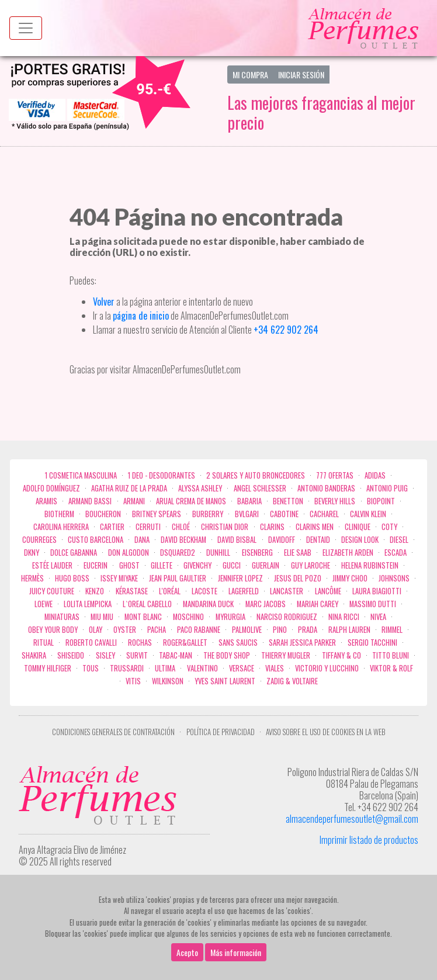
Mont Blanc (143, 617)
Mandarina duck (208, 604)
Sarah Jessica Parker (302, 643)
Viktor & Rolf (391, 668)
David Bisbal (237, 540)
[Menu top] (26, 28)
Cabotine (284, 514)
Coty (389, 527)
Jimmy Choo (350, 578)
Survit (137, 655)
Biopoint (381, 501)
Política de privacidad (221, 732)
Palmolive (247, 630)
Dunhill (218, 553)
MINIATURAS (62, 617)
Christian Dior (225, 527)
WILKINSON (168, 681)
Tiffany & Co (341, 655)
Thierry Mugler (286, 655)
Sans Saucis (238, 643)
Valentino (202, 668)
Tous (91, 668)
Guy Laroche (311, 565)
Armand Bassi (90, 501)
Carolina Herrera (61, 527)
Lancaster (287, 591)
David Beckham (183, 540)
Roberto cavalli (91, 643)
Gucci (232, 565)
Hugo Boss (72, 578)
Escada (396, 553)
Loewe (44, 604)
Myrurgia (230, 617)
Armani (134, 501)
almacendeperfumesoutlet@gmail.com (352, 819)
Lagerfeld (244, 591)
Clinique (358, 527)
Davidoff (282, 540)
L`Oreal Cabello (147, 604)
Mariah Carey (318, 604)
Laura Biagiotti (377, 591)
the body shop (227, 655)
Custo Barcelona (96, 540)
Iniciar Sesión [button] (301, 75)
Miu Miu (102, 617)
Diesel (399, 540)
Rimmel (392, 630)
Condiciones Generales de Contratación (113, 732)
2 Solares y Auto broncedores (256, 475)
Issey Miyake (119, 578)
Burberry (208, 514)
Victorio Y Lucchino (327, 668)
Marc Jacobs (266, 604)
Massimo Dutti (373, 604)
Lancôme (328, 591)
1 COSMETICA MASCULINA (81, 475)
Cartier (112, 527)
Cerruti (148, 527)
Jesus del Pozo (298, 578)
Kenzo (95, 591)
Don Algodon (129, 553)
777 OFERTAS (335, 475)
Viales (275, 668)
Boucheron (103, 514)
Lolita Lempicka (88, 604)
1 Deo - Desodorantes (162, 475)
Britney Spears (157, 514)
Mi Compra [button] (250, 75)
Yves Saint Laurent (225, 681)
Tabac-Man (176, 655)
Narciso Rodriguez (287, 617)
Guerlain (266, 565)
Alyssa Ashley (200, 488)
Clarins (272, 527)
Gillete (162, 565)
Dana (142, 540)
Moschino (188, 617)
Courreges (39, 540)
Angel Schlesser (260, 488)
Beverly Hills (335, 501)
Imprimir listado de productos (369, 840)
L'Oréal (170, 591)
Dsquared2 (178, 553)
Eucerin (96, 565)
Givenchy (197, 565)
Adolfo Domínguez (51, 488)
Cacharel (324, 514)
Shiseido (71, 655)
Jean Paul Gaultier (178, 578)
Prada (308, 630)
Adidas (375, 475)
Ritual (44, 643)
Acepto (187, 952)
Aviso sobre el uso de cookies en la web (325, 732)
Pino (280, 630)
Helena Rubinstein (370, 565)
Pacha (157, 630)
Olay (96, 630)
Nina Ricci (344, 617)
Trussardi (127, 668)
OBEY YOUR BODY (53, 630)
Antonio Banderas (326, 488)
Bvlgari (247, 514)
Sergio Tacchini (372, 643)
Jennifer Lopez (240, 578)
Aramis (46, 501)
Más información (236, 952)
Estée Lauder (52, 565)
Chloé (181, 527)
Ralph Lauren (349, 630)
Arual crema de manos (191, 501)
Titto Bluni (391, 655)
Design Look (360, 540)
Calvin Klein (368, 514)
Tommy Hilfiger (48, 668)
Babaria (249, 501)
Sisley (105, 655)
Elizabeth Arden (348, 553)
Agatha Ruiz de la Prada (129, 488)
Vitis (133, 681)
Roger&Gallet (185, 643)
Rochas (140, 643)
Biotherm (59, 514)
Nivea (378, 617)
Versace (242, 668)
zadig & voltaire (292, 681)
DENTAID (318, 540)
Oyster (125, 630)
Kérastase (132, 591)
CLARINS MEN (315, 527)
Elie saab (298, 553)
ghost (129, 565)
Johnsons (394, 578)
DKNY (32, 553)
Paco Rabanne (199, 630)
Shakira (34, 655)
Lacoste (204, 591)
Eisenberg (257, 553)
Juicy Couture (52, 591)
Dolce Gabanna (74, 553)
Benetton (288, 501)
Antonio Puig (387, 488)
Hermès (32, 578)
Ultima (165, 668)
